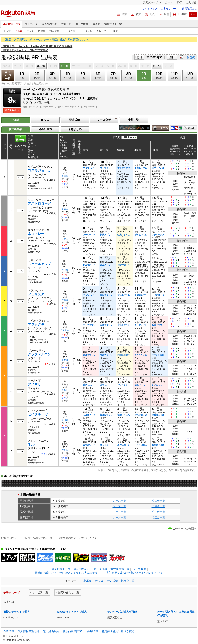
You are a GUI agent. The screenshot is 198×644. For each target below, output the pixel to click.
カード (169, 2)
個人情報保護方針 (28, 631)
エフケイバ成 (158, 168)
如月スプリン (106, 265)
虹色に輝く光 (141, 415)
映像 (115, 31)
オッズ (30, 31)
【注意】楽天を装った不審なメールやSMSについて (132, 573)
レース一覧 (119, 501)
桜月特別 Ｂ (89, 265)
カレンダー (103, 31)
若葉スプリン (89, 355)
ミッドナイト (141, 325)
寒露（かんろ (124, 415)
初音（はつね (106, 385)
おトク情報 (82, 24)
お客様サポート (170, 9)
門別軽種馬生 (124, 355)
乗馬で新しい (106, 355)
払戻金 (42, 31)
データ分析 (86, 31)
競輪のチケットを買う (17, 612)
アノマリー (36, 384)
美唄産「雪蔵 (158, 445)
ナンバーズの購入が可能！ (123, 612)
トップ (7, 31)
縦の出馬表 (45, 129)
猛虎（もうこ (124, 235)
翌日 (172, 57)
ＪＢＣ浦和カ (141, 445)
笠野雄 (65, 239)
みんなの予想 (49, 24)
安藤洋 (65, 209)
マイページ (31, 24)
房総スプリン (124, 325)
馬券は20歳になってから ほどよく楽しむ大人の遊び (66, 573)
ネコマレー (36, 234)
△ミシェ (65, 330)
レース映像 (139, 569)
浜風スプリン (106, 235)
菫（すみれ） (106, 445)
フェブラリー (106, 168)
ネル (31, 444)
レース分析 (70, 31)
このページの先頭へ (185, 528)
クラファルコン (39, 354)
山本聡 (65, 360)
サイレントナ (158, 385)
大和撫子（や (89, 415)
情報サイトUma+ (114, 24)
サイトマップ (150, 9)
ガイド (96, 24)
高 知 (157, 66)
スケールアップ (39, 264)
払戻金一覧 (158, 501)
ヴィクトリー (124, 385)
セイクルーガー (39, 414)
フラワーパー (89, 168)
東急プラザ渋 (124, 168)
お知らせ (66, 24)
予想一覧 (134, 120)
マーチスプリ (89, 325)
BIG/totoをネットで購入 (72, 612)
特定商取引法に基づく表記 (118, 631)
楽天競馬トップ (12, 24)
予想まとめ (75, 129)
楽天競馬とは (190, 9)
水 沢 (41, 66)
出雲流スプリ (141, 295)
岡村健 (65, 270)
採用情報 (93, 631)
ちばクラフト (158, 325)
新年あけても (141, 168)
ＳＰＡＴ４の (141, 355)
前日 (139, 57)
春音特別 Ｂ (89, 445)
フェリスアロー (39, 294)
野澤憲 (65, 176)
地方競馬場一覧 (120, 569)
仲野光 (65, 450)
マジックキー (38, 324)
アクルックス (158, 235)
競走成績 (54, 31)
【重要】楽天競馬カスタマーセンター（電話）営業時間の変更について (46, 39)
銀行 (179, 2)
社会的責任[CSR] (73, 631)
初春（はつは (141, 385)
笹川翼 (65, 420)
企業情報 (9, 631)
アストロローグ (39, 204)
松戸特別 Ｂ (124, 445)
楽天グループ (151, 2)
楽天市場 (191, 2)
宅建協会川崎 (158, 415)
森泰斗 (65, 390)
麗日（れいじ (89, 385)
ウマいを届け (158, 355)
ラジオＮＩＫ (158, 295)
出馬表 (19, 31)
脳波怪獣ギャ (106, 415)
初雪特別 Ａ (124, 265)
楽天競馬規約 (51, 631)
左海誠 (65, 300)
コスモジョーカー (41, 170)
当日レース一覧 (8, 75)
